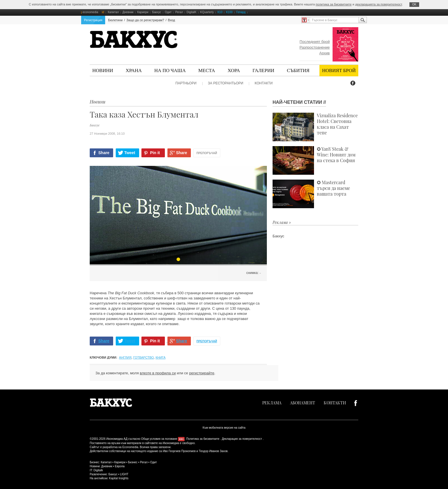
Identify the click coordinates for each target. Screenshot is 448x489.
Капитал (113, 12)
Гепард (241, 12)
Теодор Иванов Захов (213, 451)
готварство (143, 357)
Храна (134, 70)
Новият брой (339, 70)
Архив (325, 53)
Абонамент (303, 403)
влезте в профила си (158, 373)
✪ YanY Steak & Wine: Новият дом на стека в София (314, 160)
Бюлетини (115, 20)
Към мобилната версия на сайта (224, 428)
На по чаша (170, 70)
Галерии (263, 70)
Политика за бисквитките (203, 439)
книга (160, 357)
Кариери (143, 12)
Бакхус (156, 12)
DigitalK (191, 12)
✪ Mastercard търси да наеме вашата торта (311, 194)
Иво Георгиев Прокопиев (179, 451)
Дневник (128, 12)
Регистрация (93, 20)
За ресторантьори (226, 83)
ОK (414, 4)
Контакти (264, 83)
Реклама (272, 403)
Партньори (186, 83)
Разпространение (315, 47)
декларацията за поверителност (379, 4)
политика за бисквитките (334, 4)
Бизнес (133, 462)
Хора (234, 70)
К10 (220, 12)
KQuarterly (207, 12)
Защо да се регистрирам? (145, 20)
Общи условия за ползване (159, 439)
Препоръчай (207, 153)
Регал (179, 12)
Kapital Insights (119, 478)
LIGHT (124, 474)
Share (104, 153)
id (103, 12)
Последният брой (315, 42)
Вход (172, 20)
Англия (125, 357)
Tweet (130, 153)
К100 (229, 12)
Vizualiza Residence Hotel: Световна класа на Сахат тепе (315, 127)
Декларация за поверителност (242, 439)
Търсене (363, 20)
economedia (90, 12)
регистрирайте (202, 373)
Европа (120, 466)
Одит (168, 12)
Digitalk (98, 470)
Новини (103, 70)
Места (207, 70)
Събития (298, 70)
